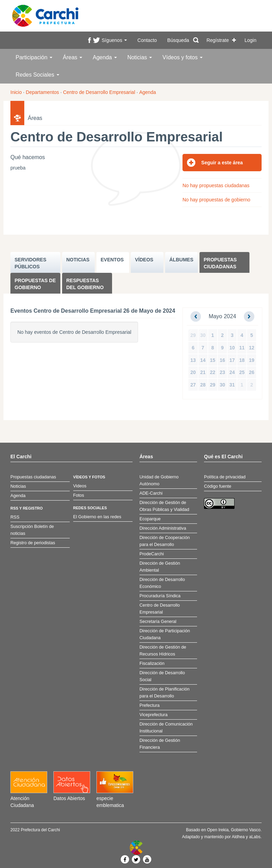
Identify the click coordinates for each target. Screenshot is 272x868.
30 (203, 335)
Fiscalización (152, 663)
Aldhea (238, 837)
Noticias (140, 57)
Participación (34, 57)
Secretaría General (158, 622)
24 (232, 372)
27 (193, 385)
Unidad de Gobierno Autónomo (159, 480)
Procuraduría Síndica (160, 596)
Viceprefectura (154, 715)
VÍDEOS (144, 260)
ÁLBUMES (181, 260)
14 (203, 360)
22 (213, 372)
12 (252, 348)
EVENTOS (112, 260)
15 (213, 360)
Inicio (16, 92)
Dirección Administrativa (163, 528)
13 (193, 360)
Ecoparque (150, 519)
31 (232, 385)
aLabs (255, 837)
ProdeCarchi (152, 554)
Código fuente (218, 486)
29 (193, 335)
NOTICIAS (78, 260)
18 (242, 360)
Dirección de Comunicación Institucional (166, 728)
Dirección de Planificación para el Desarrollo (164, 693)
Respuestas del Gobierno (85, 284)
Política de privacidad (225, 477)
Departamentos (42, 92)
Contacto (147, 40)
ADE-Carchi (151, 493)
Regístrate (218, 40)
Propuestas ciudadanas (220, 263)
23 (222, 372)
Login (250, 40)
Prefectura (150, 705)
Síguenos (114, 40)
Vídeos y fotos (182, 57)
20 (193, 372)
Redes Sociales (37, 75)
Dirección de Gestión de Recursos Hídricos (163, 651)
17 (232, 360)
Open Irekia (218, 830)
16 (222, 360)
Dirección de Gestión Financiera (160, 744)
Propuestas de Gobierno (35, 284)
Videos (80, 486)
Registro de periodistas (33, 543)
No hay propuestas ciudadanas (216, 185)
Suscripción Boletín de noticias (32, 530)
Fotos (79, 495)
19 (252, 360)
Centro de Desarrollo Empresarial (99, 92)
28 (203, 385)
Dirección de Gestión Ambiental (160, 567)
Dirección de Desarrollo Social (162, 676)
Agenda (105, 57)
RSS (15, 517)
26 (252, 372)
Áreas (73, 57)
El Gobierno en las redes (97, 517)
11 (242, 348)
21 (203, 372)
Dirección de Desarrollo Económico (162, 583)
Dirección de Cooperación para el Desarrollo (165, 541)
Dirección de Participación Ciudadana (165, 634)
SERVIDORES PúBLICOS (31, 263)
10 (232, 348)
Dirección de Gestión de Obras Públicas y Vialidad (164, 506)
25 (242, 372)
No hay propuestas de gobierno (216, 200)
